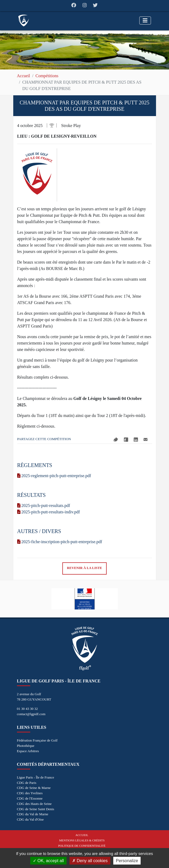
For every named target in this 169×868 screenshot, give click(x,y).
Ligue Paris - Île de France (36, 777)
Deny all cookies (90, 861)
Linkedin (136, 440)
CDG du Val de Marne (33, 814)
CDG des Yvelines (30, 793)
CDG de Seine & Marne (34, 788)
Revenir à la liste (84, 568)
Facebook (126, 440)
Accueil (24, 76)
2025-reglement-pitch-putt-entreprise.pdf (54, 476)
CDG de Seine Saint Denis (36, 809)
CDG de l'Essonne (30, 798)
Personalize (127, 861)
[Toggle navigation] (145, 21)
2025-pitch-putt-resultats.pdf (44, 505)
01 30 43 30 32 (27, 709)
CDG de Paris (27, 783)
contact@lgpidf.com (31, 714)
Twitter (116, 439)
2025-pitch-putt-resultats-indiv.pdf (49, 512)
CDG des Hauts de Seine (34, 804)
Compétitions (47, 76)
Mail (146, 439)
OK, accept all (48, 861)
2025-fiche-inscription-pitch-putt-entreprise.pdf (60, 542)
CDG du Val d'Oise (30, 819)
